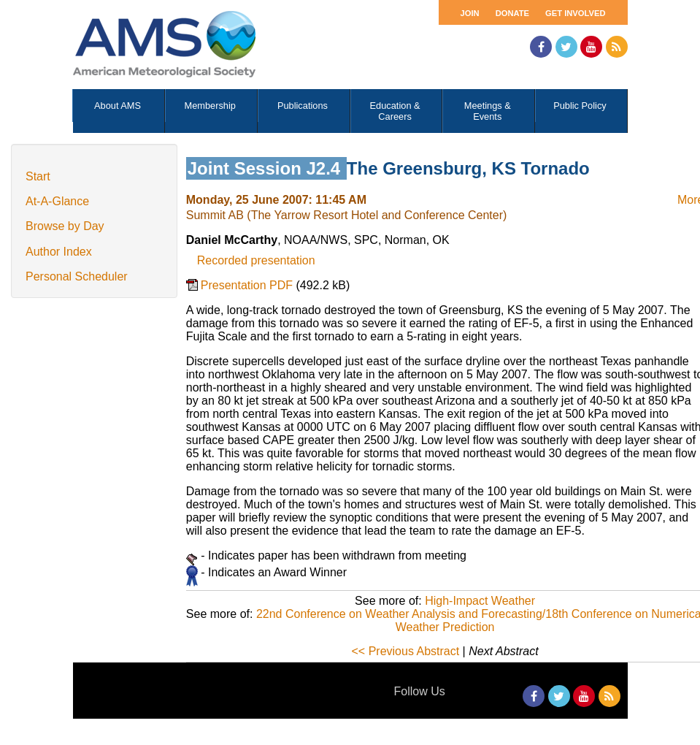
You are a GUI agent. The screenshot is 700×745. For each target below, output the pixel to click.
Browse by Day (65, 226)
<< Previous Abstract (406, 651)
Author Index (59, 252)
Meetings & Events (488, 111)
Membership (210, 106)
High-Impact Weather (480, 601)
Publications (303, 106)
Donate (512, 13)
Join (470, 13)
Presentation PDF (249, 285)
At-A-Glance (57, 201)
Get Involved (575, 13)
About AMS (118, 106)
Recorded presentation (256, 260)
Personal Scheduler (77, 276)
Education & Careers (395, 111)
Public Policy (580, 106)
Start (38, 176)
